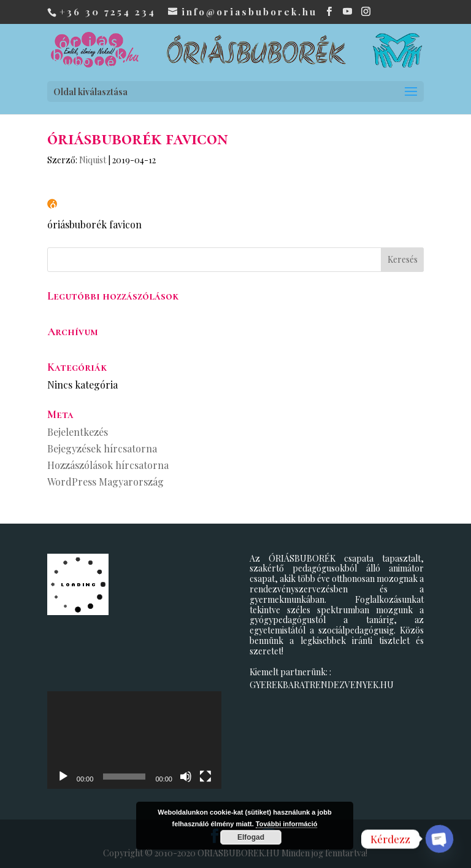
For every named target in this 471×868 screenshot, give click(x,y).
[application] (134, 740)
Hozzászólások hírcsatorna (108, 465)
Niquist (93, 160)
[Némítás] (186, 777)
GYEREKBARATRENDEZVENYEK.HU (322, 685)
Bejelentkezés (78, 432)
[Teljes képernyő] (205, 777)
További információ (287, 824)
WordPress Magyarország (105, 482)
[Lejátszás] (63, 777)
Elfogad (251, 837)
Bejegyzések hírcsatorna (102, 448)
